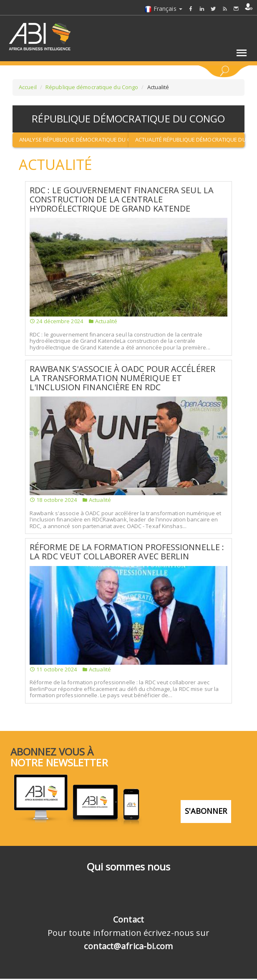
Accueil (28, 87)
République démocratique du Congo (92, 87)
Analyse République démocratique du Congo (74, 140)
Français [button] (163, 9)
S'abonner (206, 811)
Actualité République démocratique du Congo (190, 140)
